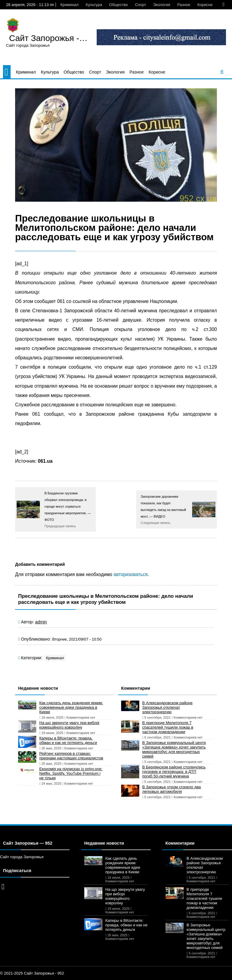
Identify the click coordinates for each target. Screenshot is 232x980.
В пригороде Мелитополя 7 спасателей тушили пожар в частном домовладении (168, 727)
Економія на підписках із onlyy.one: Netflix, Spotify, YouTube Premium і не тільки (71, 773)
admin (41, 622)
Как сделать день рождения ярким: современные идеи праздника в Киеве (71, 707)
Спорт (141, 5)
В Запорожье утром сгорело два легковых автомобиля (172, 789)
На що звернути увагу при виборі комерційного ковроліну (69, 725)
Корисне (205, 5)
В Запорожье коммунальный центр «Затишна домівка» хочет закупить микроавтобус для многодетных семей (174, 749)
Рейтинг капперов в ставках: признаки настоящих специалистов (71, 756)
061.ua (45, 461)
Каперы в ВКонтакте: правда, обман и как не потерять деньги (68, 740)
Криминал (69, 5)
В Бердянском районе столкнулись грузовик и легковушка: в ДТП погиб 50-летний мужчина (174, 772)
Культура (94, 5)
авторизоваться (131, 574)
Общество (118, 5)
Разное (184, 5)
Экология (162, 5)
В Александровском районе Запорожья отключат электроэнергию (168, 707)
